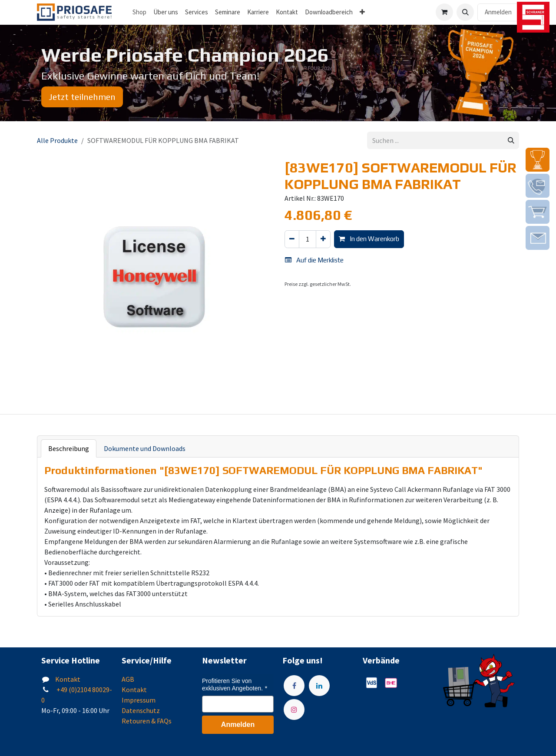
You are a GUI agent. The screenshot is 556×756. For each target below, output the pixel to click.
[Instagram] (294, 710)
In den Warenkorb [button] (369, 239)
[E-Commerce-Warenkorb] (444, 12)
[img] (538, 160)
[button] (465, 12)
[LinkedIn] (319, 686)
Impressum (139, 700)
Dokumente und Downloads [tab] (145, 448)
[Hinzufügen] (323, 239)
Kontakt (68, 679)
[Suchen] (511, 141)
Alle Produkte (57, 140)
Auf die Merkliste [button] (314, 260)
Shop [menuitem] (139, 12)
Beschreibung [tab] (69, 448)
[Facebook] (294, 686)
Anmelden (498, 12)
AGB (128, 679)
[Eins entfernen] (292, 239)
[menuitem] (166, 12)
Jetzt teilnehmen (82, 97)
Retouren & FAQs (147, 721)
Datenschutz (141, 710)
